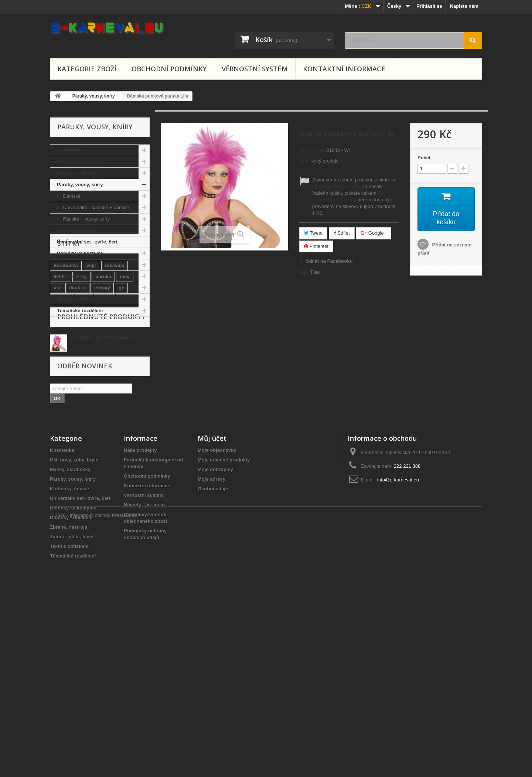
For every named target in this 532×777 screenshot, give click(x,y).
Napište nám (464, 6)
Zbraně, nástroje (76, 276)
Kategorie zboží (87, 69)
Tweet (313, 233)
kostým (114, 417)
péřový (102, 383)
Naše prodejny (140, 625)
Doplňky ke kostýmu (80, 253)
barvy (128, 405)
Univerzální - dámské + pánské (95, 207)
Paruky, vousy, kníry (80, 185)
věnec (138, 417)
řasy (125, 372)
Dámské (71, 196)
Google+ (374, 233)
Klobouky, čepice (76, 230)
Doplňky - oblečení (78, 265)
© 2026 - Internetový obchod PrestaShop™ (96, 757)
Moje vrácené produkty (224, 634)
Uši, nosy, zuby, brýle (81, 162)
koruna (89, 417)
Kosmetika (69, 150)
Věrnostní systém (255, 69)
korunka (88, 428)
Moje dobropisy (215, 644)
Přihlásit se (429, 6)
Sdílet (342, 233)
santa (107, 405)
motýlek (115, 428)
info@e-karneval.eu (398, 654)
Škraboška (66, 361)
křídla (60, 405)
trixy (84, 394)
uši (57, 383)
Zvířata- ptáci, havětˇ (80, 288)
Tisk (315, 272)
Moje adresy (212, 653)
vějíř (91, 361)
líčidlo (61, 372)
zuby (82, 372)
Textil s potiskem (76, 299)
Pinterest (316, 246)
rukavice (115, 361)
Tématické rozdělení (80, 311)
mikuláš (129, 394)
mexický (63, 417)
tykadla (62, 428)
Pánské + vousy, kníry (86, 219)
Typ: (304, 161)
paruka (103, 372)
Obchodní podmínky (169, 69)
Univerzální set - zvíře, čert (87, 242)
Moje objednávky (217, 625)
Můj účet (212, 613)
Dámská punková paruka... (107, 488)
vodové (62, 394)
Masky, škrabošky (77, 173)
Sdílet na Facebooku (329, 261)
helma (113, 439)
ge (121, 383)
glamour (63, 439)
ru (95, 439)
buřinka (84, 405)
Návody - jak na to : (146, 679)
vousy (105, 394)
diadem (78, 383)
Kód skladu (312, 150)
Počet (424, 158)
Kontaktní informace (344, 69)
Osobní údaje (213, 663)
